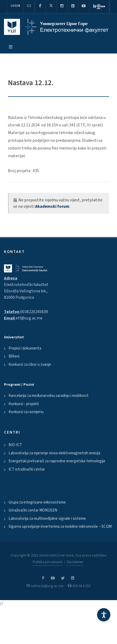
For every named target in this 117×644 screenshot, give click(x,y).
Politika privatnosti (48, 562)
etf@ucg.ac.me (29, 318)
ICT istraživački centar (27, 469)
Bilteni (14, 356)
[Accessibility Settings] (104, 615)
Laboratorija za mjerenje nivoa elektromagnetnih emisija (54, 453)
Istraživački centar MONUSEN (33, 510)
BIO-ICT (15, 445)
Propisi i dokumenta (25, 348)
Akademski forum (52, 206)
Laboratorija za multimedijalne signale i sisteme (47, 519)
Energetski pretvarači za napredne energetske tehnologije (57, 461)
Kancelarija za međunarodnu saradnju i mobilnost (49, 396)
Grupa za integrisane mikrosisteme (37, 502)
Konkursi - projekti (24, 404)
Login (15, 6)
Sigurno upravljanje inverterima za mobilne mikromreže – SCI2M (60, 527)
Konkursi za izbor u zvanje (30, 365)
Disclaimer (75, 562)
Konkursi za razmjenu (26, 412)
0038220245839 (34, 312)
